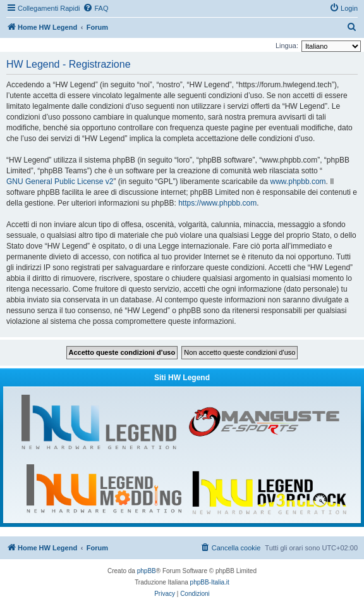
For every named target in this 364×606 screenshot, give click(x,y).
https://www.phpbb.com (217, 203)
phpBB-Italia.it (210, 582)
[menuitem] (95, 8)
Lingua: (287, 46)
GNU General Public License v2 (60, 182)
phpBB (147, 571)
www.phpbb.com (298, 182)
